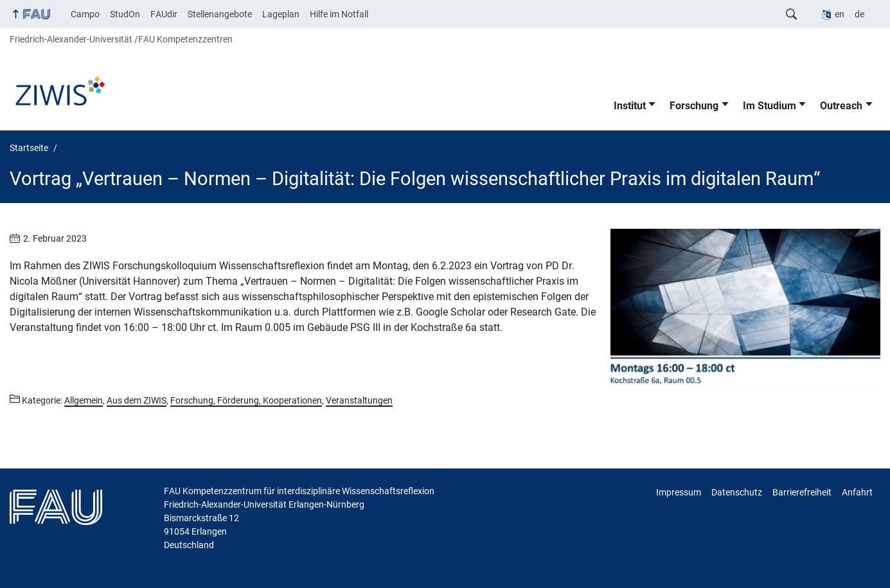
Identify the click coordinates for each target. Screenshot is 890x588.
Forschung (694, 106)
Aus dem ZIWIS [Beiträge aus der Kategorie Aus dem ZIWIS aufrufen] (137, 400)
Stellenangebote (220, 14)
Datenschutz (737, 492)
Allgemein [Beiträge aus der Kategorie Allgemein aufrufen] (84, 400)
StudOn (125, 14)
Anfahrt (857, 492)
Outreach (841, 106)
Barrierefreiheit (802, 492)
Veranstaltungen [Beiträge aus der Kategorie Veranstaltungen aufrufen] (359, 400)
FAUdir (164, 14)
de (859, 14)
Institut (630, 106)
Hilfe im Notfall (339, 14)
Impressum (679, 492)
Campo (85, 14)
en (840, 14)
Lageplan (281, 14)
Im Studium (770, 106)
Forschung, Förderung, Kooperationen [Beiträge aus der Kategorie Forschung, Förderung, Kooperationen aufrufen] (246, 400)
